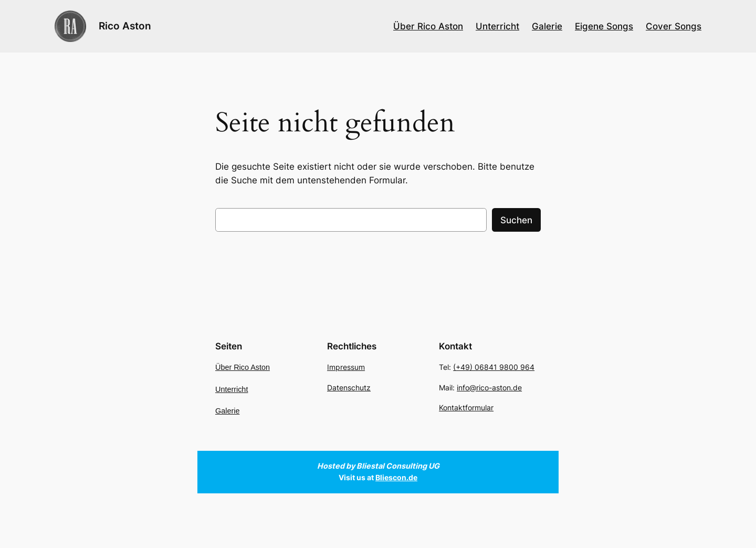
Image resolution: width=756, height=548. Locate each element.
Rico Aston (125, 26)
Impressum (346, 368)
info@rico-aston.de (489, 387)
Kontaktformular (466, 407)
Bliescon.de (396, 477)
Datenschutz (349, 387)
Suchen (516, 220)
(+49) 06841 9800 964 (494, 368)
